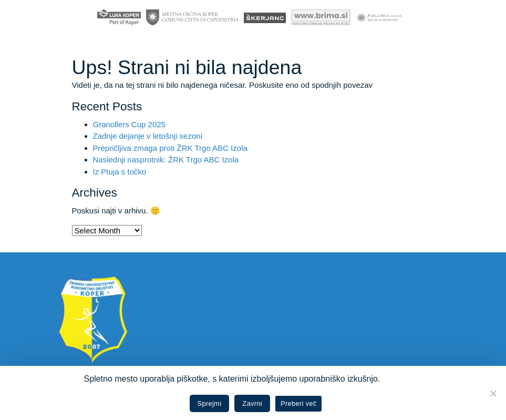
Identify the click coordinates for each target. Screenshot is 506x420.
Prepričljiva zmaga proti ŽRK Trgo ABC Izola (170, 148)
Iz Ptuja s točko (120, 172)
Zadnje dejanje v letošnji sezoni (148, 136)
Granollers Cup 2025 (129, 124)
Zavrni (252, 403)
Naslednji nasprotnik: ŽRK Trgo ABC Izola (166, 160)
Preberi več (299, 403)
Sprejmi (210, 403)
